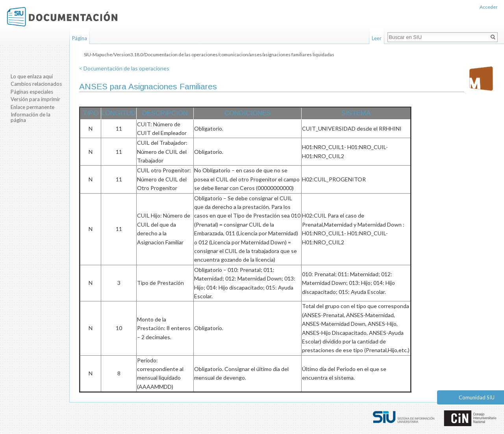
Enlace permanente (32, 107)
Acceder (489, 7)
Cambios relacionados (36, 84)
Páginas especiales (32, 92)
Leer (377, 38)
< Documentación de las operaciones (124, 68)
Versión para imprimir (35, 99)
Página (80, 38)
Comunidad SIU (477, 397)
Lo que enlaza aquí (32, 76)
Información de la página (31, 117)
